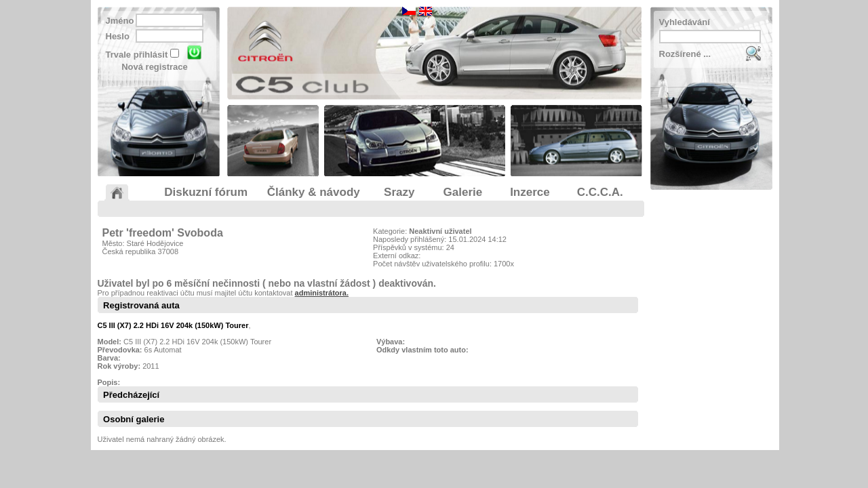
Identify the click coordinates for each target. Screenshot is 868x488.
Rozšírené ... (685, 54)
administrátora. (322, 293)
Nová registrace (155, 67)
